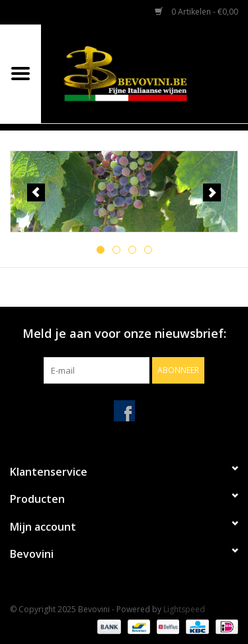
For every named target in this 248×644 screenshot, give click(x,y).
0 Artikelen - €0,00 (196, 12)
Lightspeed (184, 609)
